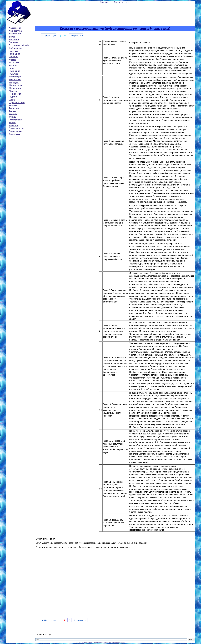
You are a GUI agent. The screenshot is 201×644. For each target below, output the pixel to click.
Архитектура (15, 31)
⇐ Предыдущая (49, 35)
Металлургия (16, 85)
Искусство (14, 62)
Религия (13, 97)
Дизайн (13, 60)
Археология (15, 28)
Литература (15, 77)
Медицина (14, 83)
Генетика (13, 51)
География (14, 54)
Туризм (13, 111)
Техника (13, 105)
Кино (11, 68)
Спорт (12, 100)
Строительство (17, 103)
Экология (14, 126)
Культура (14, 74)
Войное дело (16, 48)
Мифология (15, 88)
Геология (14, 57)
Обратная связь (122, 2)
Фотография (15, 120)
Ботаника (14, 42)
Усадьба (13, 114)
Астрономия (15, 34)
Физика (13, 117)
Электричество (17, 128)
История (13, 65)
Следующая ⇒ (76, 35)
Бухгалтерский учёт (19, 45)
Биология (14, 39)
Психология (15, 94)
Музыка (13, 91)
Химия (12, 123)
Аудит (12, 37)
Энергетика (15, 134)
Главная (104, 2)
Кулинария (14, 71)
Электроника (16, 131)
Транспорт (14, 108)
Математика (15, 80)
